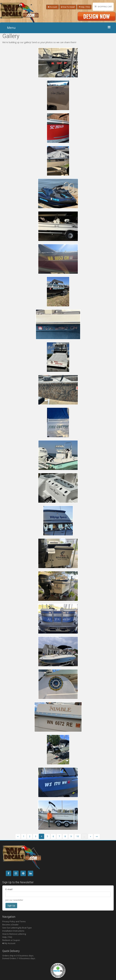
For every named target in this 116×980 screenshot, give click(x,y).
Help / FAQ (84, 7)
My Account (9, 943)
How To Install (68, 7)
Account (52, 7)
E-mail (9, 889)
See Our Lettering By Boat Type (17, 928)
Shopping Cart (105, 7)
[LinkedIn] (30, 873)
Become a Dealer (10, 925)
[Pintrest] (23, 873)
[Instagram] (16, 873)
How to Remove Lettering (14, 934)
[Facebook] (8, 873)
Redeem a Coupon (11, 940)
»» (97, 836)
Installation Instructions (13, 931)
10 (78, 836)
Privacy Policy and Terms (14, 921)
